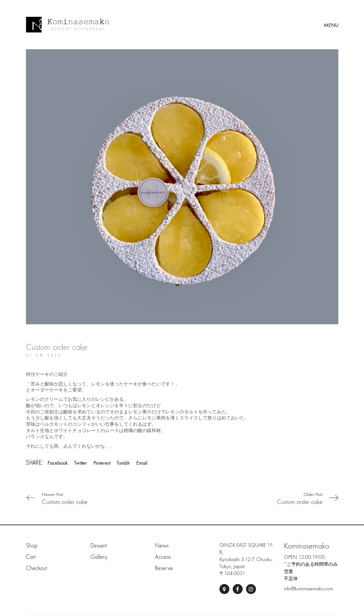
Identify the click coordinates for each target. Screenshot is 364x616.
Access (163, 557)
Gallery (99, 557)
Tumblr (123, 463)
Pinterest (102, 463)
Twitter (81, 463)
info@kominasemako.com (308, 589)
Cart (31, 557)
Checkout (36, 568)
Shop (32, 546)
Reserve (164, 568)
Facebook (58, 463)
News (162, 546)
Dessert (99, 546)
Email (142, 463)
